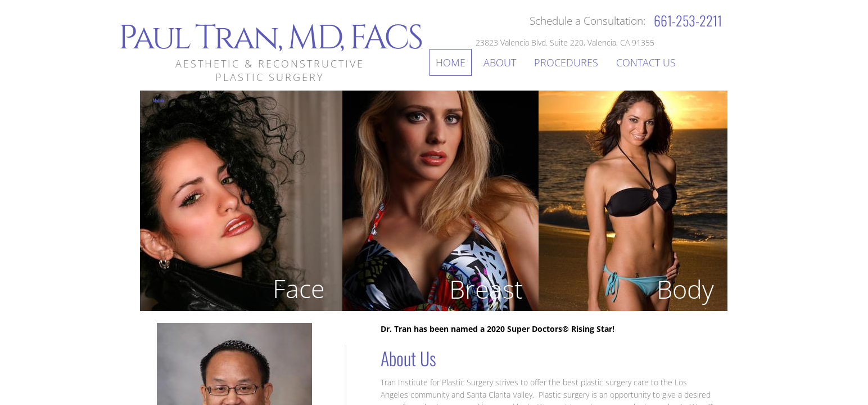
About (500, 62)
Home (451, 62)
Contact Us (646, 62)
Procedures (566, 62)
